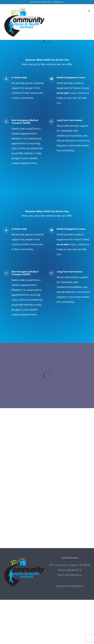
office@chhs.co (58, 2)
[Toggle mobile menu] (89, 11)
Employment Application (70, 586)
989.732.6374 (35, 2)
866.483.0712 (46, 2)
